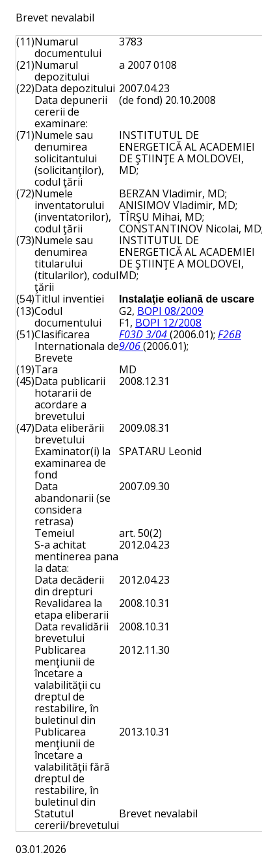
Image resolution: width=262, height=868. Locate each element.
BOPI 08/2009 (170, 311)
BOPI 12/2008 (168, 323)
